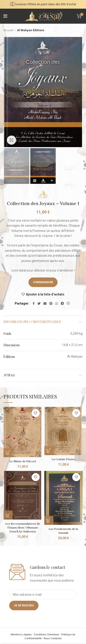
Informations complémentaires (32, 322)
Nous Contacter (53, 638)
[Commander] (8, 453)
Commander (43, 282)
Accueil (8, 30)
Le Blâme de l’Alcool (23, 461)
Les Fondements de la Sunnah (63, 531)
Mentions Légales (21, 635)
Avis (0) (9, 375)
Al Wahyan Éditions (31, 30)
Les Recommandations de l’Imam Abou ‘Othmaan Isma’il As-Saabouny (23, 527)
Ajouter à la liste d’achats (45, 294)
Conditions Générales (46, 635)
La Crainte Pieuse (63, 459)
